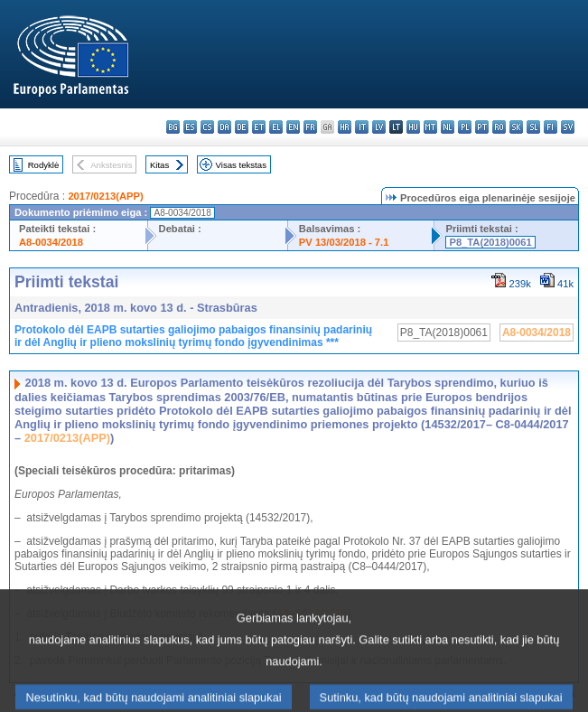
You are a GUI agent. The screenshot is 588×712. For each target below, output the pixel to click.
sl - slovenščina (533, 127)
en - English (293, 127)
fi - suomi (551, 127)
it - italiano (362, 127)
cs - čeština (207, 127)
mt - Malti (430, 127)
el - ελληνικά (276, 127)
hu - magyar (413, 127)
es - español (190, 127)
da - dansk (224, 127)
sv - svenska (568, 127)
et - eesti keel (259, 127)
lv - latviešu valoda (379, 127)
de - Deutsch (242, 127)
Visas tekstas (241, 165)
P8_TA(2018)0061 (490, 242)
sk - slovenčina (516, 127)
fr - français (310, 127)
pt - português (482, 127)
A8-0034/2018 (51, 242)
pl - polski (465, 127)
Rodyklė (44, 165)
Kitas (159, 165)
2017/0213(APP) (105, 196)
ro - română (499, 127)
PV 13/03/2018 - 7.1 (344, 242)
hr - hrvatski (345, 127)
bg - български (173, 127)
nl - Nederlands (448, 127)
